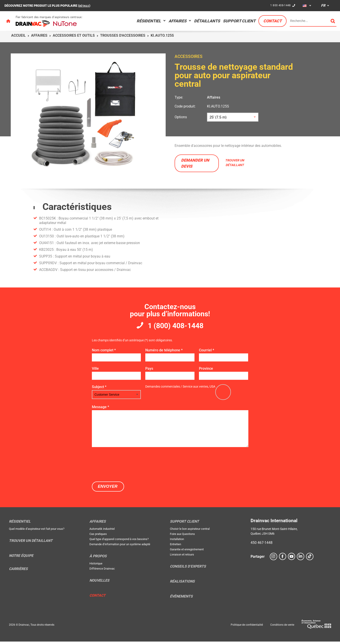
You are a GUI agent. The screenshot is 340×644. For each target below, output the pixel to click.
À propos (98, 559)
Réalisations (182, 584)
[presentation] (126, 466)
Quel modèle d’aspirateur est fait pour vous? (37, 531)
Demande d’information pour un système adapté (120, 547)
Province (206, 371)
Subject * (99, 389)
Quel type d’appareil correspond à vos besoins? (119, 542)
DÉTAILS (85, 6)
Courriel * (207, 353)
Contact (272, 21)
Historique (96, 566)
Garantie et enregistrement (187, 552)
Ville (95, 371)
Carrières (18, 571)
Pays (149, 371)
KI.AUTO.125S (218, 106)
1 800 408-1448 (280, 5)
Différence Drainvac (102, 571)
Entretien (175, 547)
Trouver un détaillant (31, 543)
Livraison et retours (182, 557)
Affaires (177, 21)
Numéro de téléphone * (164, 353)
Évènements (181, 599)
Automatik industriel (102, 531)
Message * (100, 409)
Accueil (18, 35)
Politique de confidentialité (247, 627)
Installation (177, 542)
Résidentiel (149, 21)
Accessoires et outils (74, 35)
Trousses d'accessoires (123, 35)
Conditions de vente (282, 627)
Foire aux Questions (182, 536)
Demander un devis (195, 163)
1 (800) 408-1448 (176, 327)
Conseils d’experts (188, 569)
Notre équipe (21, 558)
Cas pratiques (98, 536)
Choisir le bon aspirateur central (190, 531)
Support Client (239, 21)
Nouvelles (99, 583)
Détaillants (207, 21)
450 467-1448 (262, 545)
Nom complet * (104, 353)
